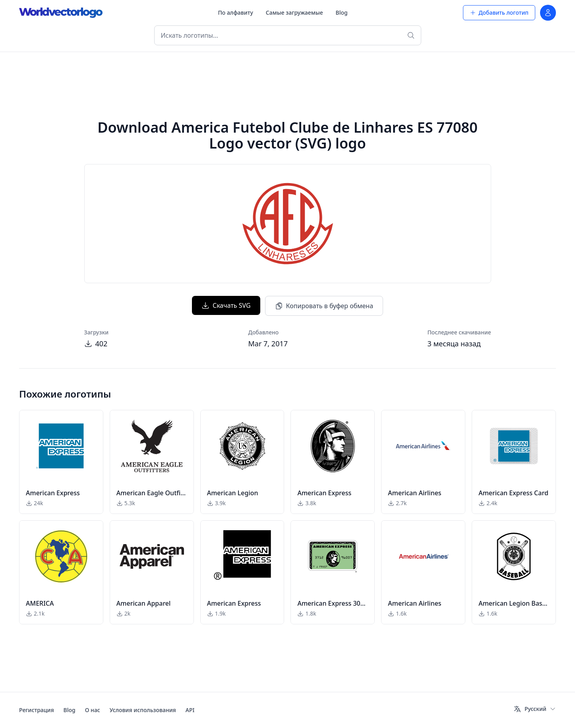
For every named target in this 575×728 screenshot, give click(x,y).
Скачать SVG (226, 305)
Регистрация (37, 710)
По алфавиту (235, 13)
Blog (342, 13)
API (190, 710)
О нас (93, 710)
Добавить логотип (499, 13)
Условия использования (143, 710)
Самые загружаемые (294, 13)
